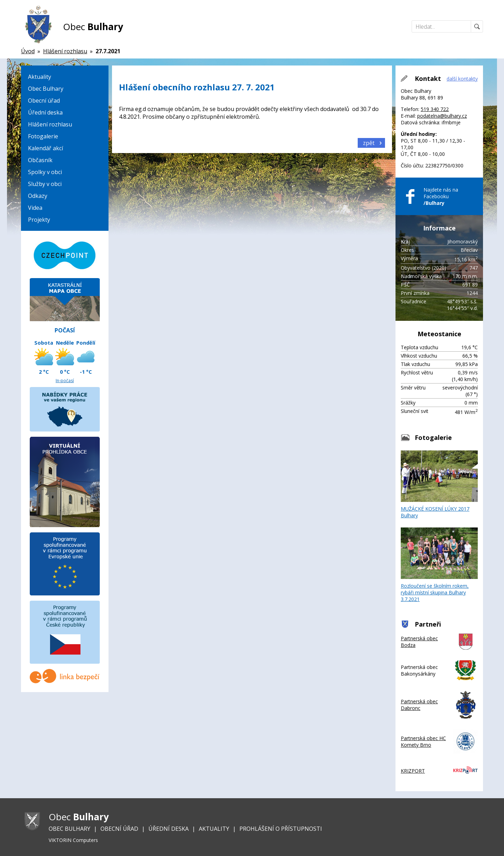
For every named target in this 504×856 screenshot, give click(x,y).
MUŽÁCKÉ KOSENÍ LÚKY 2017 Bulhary (439, 485)
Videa (35, 208)
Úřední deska (45, 112)
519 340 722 (435, 109)
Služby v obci (45, 184)
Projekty (39, 220)
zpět (369, 143)
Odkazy (38, 196)
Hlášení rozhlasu (50, 124)
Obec (93, 27)
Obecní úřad (44, 101)
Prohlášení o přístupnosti (281, 829)
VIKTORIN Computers (73, 840)
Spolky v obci (45, 172)
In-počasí (65, 381)
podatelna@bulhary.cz (442, 116)
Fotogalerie (43, 136)
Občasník (40, 160)
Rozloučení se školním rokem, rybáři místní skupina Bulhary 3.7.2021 (439, 565)
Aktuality (40, 77)
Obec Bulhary (46, 89)
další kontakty (462, 79)
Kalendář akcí (45, 148)
